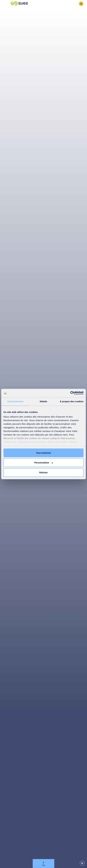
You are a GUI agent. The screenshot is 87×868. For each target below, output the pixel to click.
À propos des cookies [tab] (72, 401)
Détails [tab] (43, 401)
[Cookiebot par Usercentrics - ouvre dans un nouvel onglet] (70, 393)
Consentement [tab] (15, 401)
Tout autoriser (43, 453)
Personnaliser (44, 463)
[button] (19, 4)
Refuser (43, 472)
